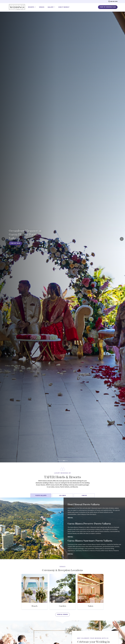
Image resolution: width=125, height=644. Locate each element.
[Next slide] (122, 239)
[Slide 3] (61, 461)
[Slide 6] (65, 461)
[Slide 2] (60, 461)
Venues (42, 7)
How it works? (64, 7)
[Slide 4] (63, 461)
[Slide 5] (64, 461)
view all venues (62, 615)
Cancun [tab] (84, 495)
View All (70, 518)
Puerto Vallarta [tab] (41, 495)
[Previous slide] (3, 239)
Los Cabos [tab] (63, 495)
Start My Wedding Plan (108, 7)
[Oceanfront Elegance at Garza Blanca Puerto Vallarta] (63, 237)
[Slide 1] (58, 461)
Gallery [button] (51, 7)
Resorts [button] (31, 7)
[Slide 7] (67, 461)
